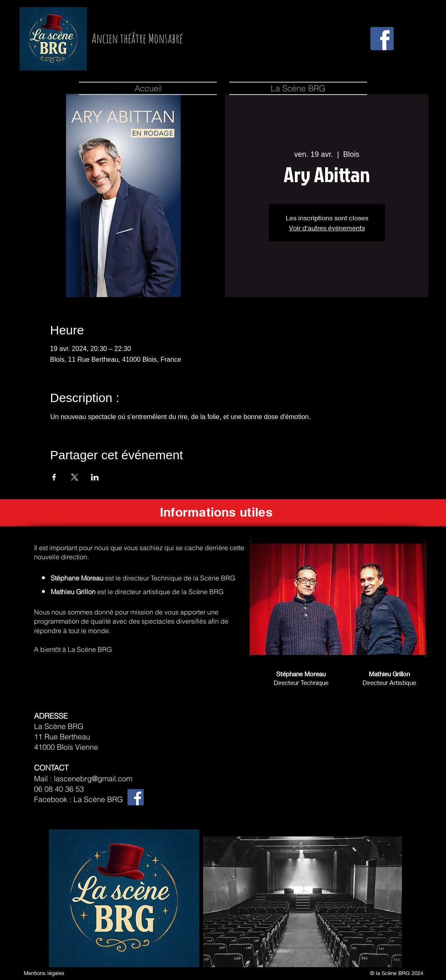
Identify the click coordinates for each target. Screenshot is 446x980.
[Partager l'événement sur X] (75, 477)
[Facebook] (136, 797)
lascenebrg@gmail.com (93, 779)
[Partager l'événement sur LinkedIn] (95, 477)
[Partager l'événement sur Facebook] (54, 477)
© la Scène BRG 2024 (397, 973)
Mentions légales (44, 973)
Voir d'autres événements (327, 228)
